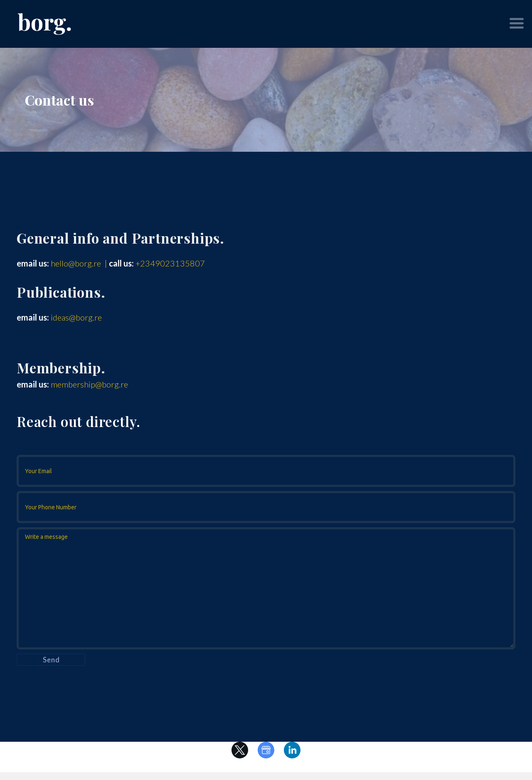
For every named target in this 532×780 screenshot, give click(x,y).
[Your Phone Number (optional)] (266, 507)
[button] (517, 23)
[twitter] (240, 750)
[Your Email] (266, 471)
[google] (266, 750)
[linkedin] (292, 750)
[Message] (266, 588)
